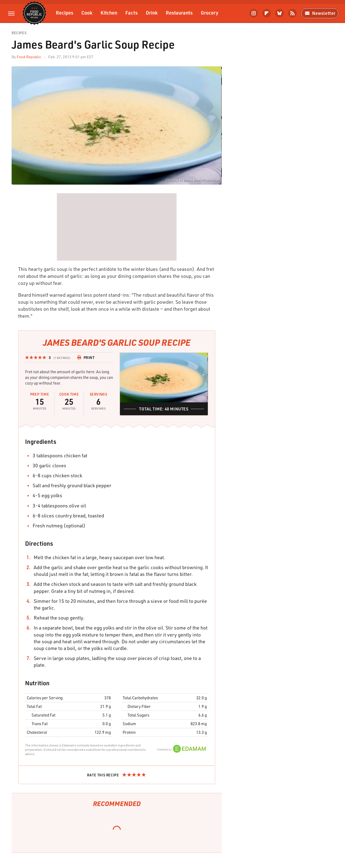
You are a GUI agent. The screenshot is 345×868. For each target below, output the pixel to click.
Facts (132, 13)
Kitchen (109, 13)
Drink (152, 13)
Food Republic (29, 57)
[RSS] (292, 13)
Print (86, 357)
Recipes (65, 13)
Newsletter (320, 13)
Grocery (210, 13)
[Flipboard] (267, 13)
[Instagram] (254, 13)
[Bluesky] (280, 13)
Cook (87, 13)
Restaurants (179, 13)
